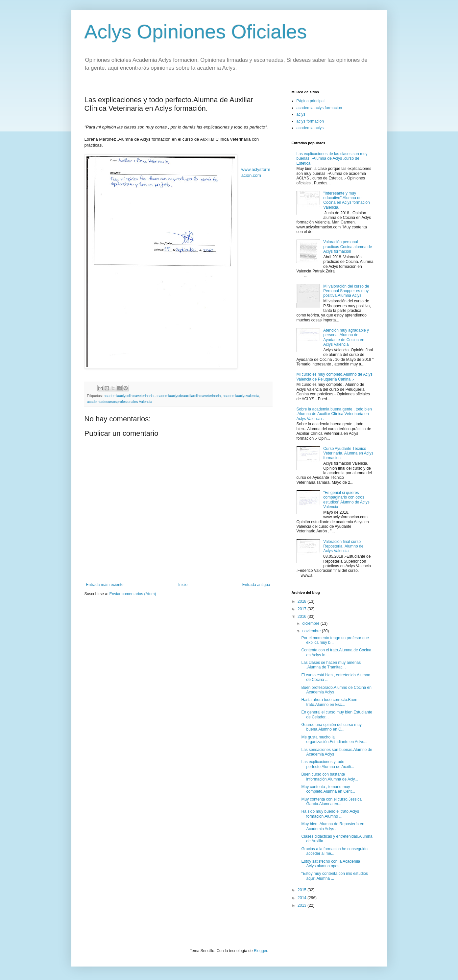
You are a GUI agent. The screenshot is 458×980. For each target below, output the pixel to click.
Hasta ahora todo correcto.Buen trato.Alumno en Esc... (329, 702)
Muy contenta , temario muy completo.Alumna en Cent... (328, 789)
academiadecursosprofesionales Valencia (120, 402)
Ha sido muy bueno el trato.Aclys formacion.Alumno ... (330, 814)
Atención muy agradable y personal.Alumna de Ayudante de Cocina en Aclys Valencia (346, 337)
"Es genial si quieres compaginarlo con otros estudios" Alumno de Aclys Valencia (346, 500)
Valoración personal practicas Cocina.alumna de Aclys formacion (348, 247)
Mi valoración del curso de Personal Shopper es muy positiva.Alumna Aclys (346, 291)
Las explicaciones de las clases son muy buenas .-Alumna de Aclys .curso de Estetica (332, 159)
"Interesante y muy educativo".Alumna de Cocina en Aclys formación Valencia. (346, 200)
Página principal (311, 101)
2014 (302, 898)
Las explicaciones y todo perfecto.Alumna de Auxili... (327, 764)
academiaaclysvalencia (241, 396)
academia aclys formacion (319, 108)
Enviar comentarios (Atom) (133, 594)
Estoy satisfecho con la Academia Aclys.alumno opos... (331, 864)
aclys (301, 114)
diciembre (311, 623)
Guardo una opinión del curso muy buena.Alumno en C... (331, 727)
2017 (302, 609)
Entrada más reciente (105, 585)
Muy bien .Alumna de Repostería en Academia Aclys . (333, 826)
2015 (302, 890)
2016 (302, 617)
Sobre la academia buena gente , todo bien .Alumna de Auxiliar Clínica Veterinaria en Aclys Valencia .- (334, 414)
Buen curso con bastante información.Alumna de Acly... (329, 777)
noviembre (312, 631)
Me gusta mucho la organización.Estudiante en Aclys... (334, 739)
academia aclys (310, 128)
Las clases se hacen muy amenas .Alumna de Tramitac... (331, 665)
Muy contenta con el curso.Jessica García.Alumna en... (331, 802)
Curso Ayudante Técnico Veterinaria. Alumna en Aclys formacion (348, 453)
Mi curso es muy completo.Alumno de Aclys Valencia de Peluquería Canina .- (335, 377)
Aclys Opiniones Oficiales (196, 32)
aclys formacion (310, 121)
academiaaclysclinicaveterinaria (129, 396)
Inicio (183, 585)
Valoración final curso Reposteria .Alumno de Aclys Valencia (343, 546)
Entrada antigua (256, 585)
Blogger (261, 951)
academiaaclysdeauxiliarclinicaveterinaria (188, 396)
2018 (302, 601)
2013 (302, 905)
